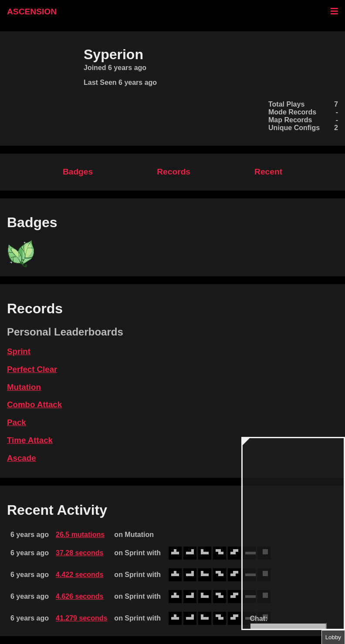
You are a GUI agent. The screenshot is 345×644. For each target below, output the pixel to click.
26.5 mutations (80, 535)
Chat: (259, 619)
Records (174, 172)
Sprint (19, 351)
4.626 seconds (79, 596)
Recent (268, 172)
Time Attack (30, 440)
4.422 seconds (79, 575)
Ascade (22, 458)
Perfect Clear (32, 369)
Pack (17, 422)
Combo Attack (34, 404)
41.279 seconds (81, 618)
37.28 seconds (79, 553)
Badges (78, 172)
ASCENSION (32, 12)
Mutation (24, 387)
